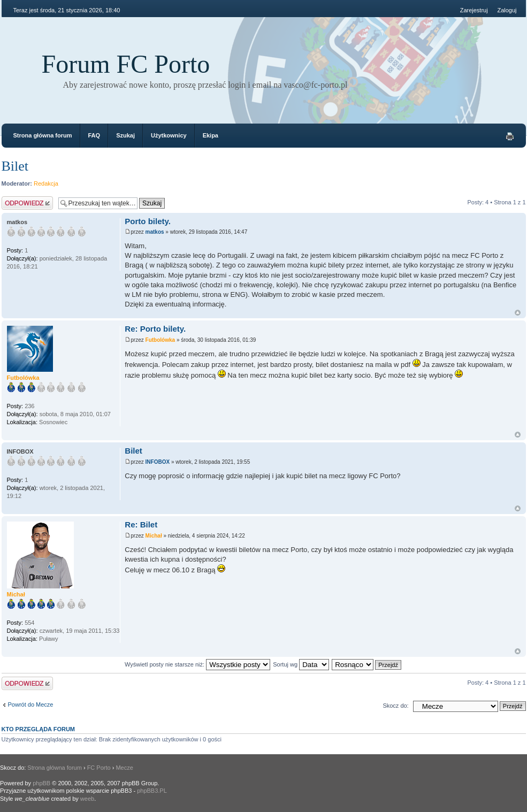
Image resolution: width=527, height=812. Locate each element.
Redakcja (46, 183)
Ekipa (211, 135)
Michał (154, 536)
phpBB (41, 783)
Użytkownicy (169, 135)
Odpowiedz (27, 203)
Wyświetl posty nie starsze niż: (197, 664)
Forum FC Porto (126, 64)
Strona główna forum (43, 135)
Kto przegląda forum (39, 729)
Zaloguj (507, 10)
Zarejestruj (474, 10)
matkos (155, 232)
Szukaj (125, 135)
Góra (518, 313)
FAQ (94, 135)
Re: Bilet (141, 524)
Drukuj (510, 136)
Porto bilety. (148, 221)
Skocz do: (395, 706)
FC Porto (99, 768)
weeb (87, 799)
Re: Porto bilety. (155, 329)
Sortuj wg (301, 664)
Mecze (124, 768)
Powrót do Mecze (31, 704)
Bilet (15, 166)
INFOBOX (158, 462)
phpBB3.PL (152, 791)
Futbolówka (161, 340)
